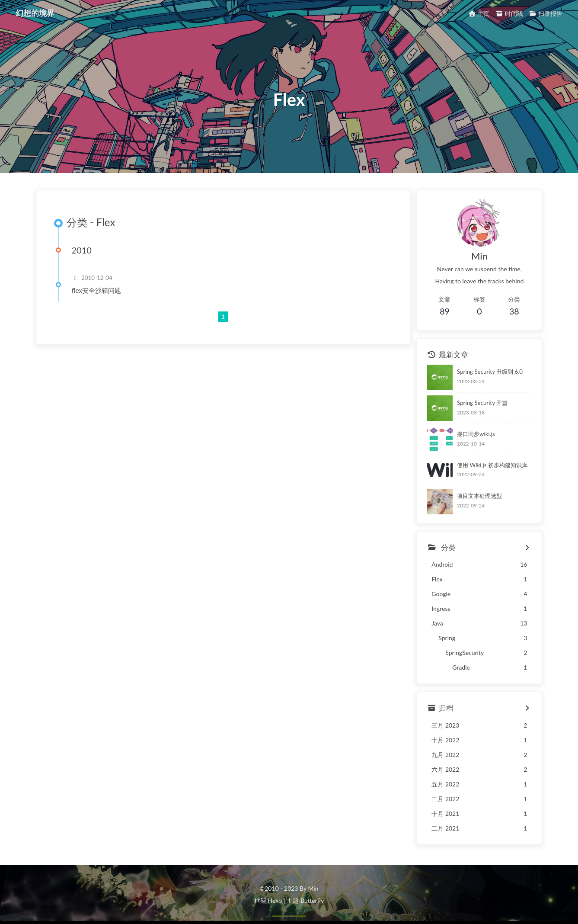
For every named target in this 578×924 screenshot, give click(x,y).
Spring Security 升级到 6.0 (490, 372)
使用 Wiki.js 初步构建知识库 (492, 465)
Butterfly (312, 900)
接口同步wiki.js (476, 434)
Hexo (275, 900)
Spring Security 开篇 (482, 403)
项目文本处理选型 (479, 496)
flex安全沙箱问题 (97, 290)
